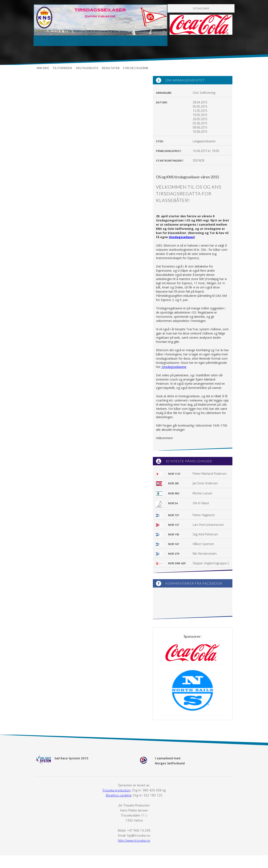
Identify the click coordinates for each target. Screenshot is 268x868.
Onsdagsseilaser (181, 237)
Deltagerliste (87, 68)
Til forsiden (63, 68)
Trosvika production (116, 790)
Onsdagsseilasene (174, 367)
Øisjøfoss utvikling (119, 795)
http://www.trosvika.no (134, 840)
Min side (43, 68)
